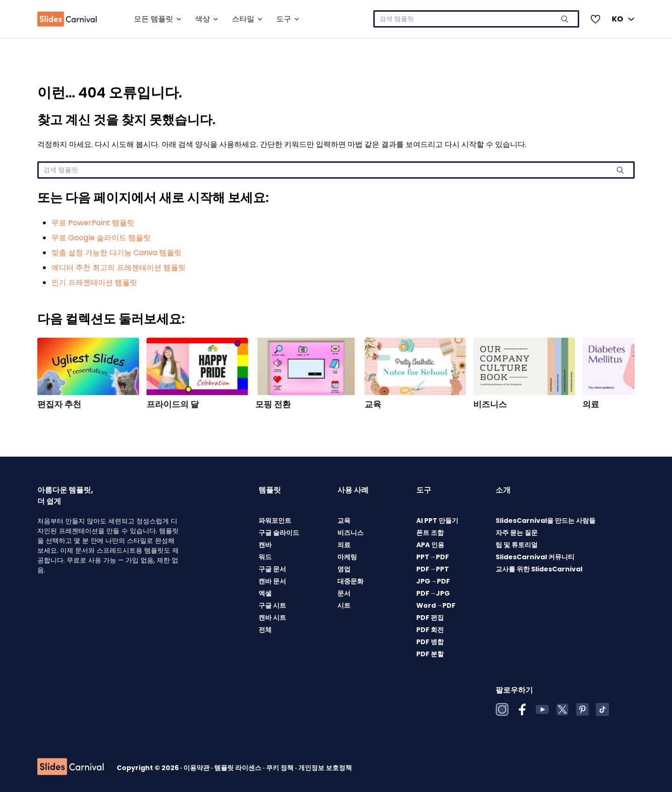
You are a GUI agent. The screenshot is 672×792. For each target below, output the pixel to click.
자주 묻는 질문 (517, 533)
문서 (344, 593)
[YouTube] (542, 709)
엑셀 (265, 593)
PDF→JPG (433, 593)
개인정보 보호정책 (325, 768)
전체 (265, 630)
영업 (344, 569)
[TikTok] (602, 709)
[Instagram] (502, 709)
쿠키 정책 (280, 768)
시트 (344, 605)
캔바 (265, 545)
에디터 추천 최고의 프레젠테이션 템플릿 (119, 267)
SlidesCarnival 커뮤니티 (535, 557)
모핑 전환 (273, 404)
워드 (265, 557)
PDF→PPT (433, 569)
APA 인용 (430, 545)
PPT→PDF (433, 557)
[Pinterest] (582, 709)
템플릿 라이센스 (238, 768)
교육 (373, 404)
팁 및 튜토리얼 (517, 545)
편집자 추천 (59, 404)
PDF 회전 (430, 630)
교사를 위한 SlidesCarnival (539, 569)
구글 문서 (272, 569)
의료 (591, 404)
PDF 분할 (430, 654)
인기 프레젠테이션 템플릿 (94, 282)
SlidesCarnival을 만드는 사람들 (546, 521)
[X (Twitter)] (562, 709)
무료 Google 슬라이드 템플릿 (101, 238)
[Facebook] (522, 709)
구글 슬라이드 (279, 533)
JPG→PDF (433, 581)
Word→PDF (436, 605)
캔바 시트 (272, 618)
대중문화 (350, 581)
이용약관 (197, 768)
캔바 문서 (272, 581)
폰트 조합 (430, 533)
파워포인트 (275, 521)
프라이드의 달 (173, 404)
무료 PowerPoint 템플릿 (93, 223)
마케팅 (347, 557)
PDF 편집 (430, 618)
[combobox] (476, 19)
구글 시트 (272, 605)
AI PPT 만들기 (437, 521)
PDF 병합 (430, 642)
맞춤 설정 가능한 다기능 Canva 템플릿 (116, 253)
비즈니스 (490, 404)
